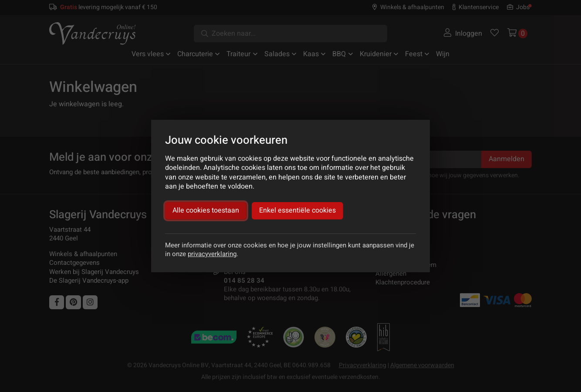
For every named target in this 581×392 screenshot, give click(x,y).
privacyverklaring (212, 254)
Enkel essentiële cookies (297, 210)
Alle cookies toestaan (206, 210)
